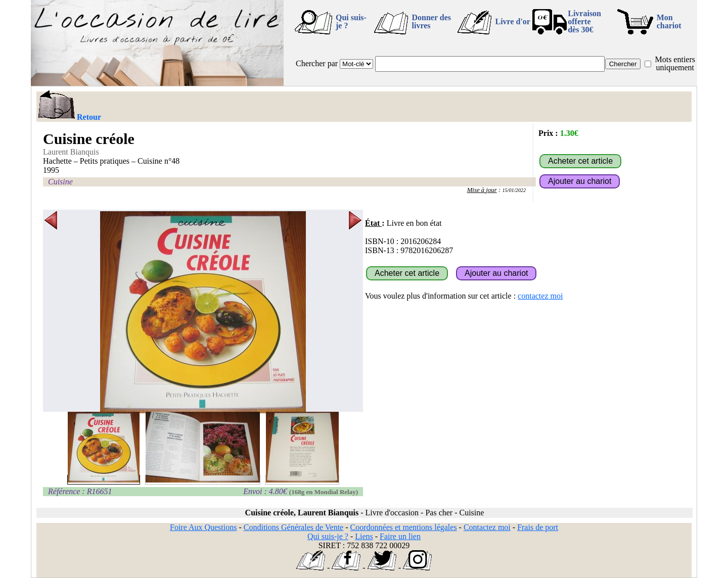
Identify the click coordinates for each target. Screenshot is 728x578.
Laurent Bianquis (71, 152)
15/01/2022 (514, 190)
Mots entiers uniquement (675, 63)
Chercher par (317, 63)
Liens (364, 536)
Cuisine (60, 182)
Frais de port (538, 527)
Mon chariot (669, 21)
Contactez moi (487, 527)
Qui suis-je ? (351, 21)
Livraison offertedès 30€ (584, 21)
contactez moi (540, 296)
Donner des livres (431, 21)
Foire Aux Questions (203, 527)
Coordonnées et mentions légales (404, 527)
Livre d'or (512, 21)
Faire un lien (400, 536)
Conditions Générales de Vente (293, 527)
